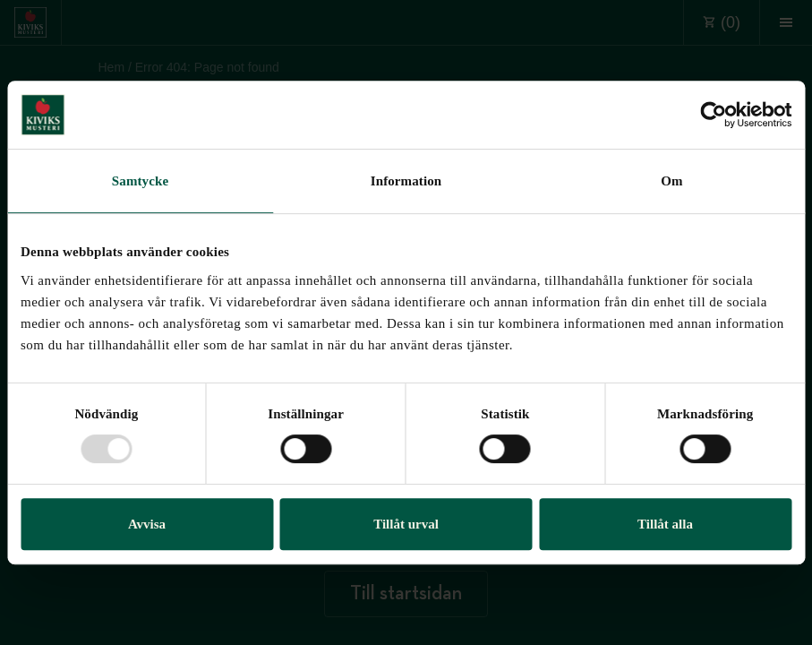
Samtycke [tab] (140, 181)
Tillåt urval (406, 524)
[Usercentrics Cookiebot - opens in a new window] (713, 115)
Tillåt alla (665, 524)
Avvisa (147, 524)
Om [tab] (671, 181)
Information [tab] (406, 181)
